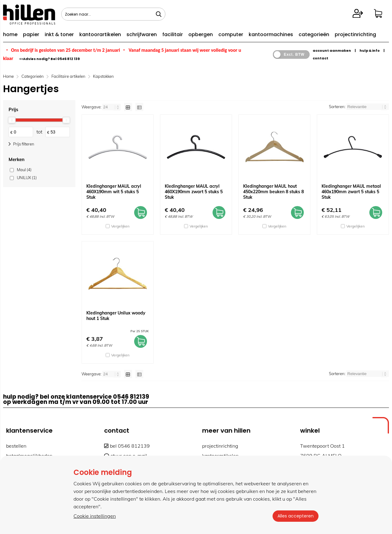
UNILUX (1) (27, 178)
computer (231, 34)
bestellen (16, 446)
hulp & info (370, 51)
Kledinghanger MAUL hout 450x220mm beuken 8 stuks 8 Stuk (273, 192)
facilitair (173, 34)
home (10, 34)
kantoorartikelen (100, 34)
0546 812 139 (68, 59)
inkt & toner (59, 34)
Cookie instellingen (95, 516)
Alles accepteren (296, 516)
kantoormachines (271, 34)
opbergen (201, 34)
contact (320, 58)
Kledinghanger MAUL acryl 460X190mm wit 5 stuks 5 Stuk (114, 192)
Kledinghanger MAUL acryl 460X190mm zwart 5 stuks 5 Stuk (194, 192)
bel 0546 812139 (127, 446)
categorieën (314, 34)
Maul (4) (24, 170)
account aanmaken (332, 51)
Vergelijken (120, 226)
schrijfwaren (142, 34)
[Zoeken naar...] (159, 14)
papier (31, 34)
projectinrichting (355, 34)
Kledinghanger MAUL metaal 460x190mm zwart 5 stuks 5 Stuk (351, 192)
